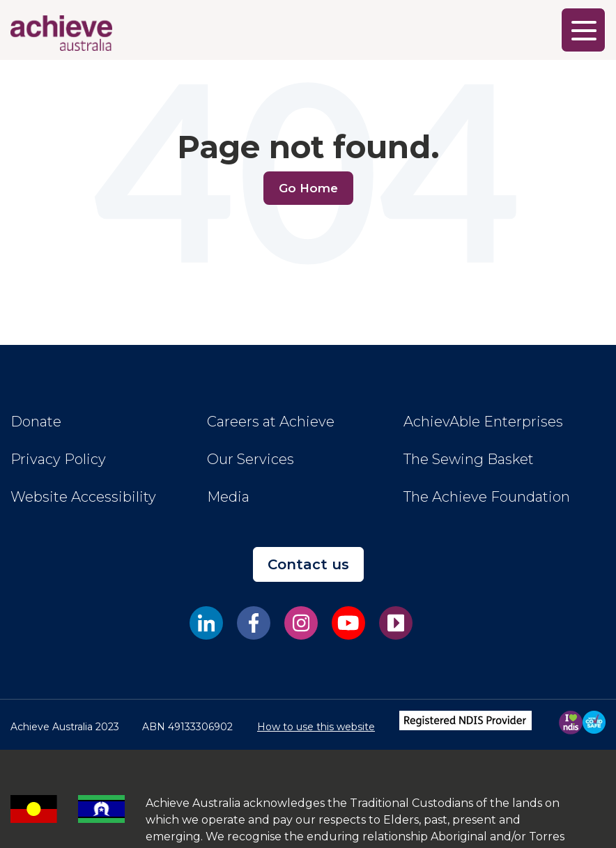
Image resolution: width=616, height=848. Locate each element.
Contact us (308, 564)
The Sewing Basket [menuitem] (469, 459)
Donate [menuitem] (36, 422)
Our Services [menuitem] (251, 459)
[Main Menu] (583, 30)
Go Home (308, 188)
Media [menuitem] (228, 497)
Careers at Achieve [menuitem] (271, 422)
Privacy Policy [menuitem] (58, 459)
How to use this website (316, 727)
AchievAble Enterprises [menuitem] (483, 422)
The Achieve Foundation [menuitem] (487, 497)
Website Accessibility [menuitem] (83, 497)
